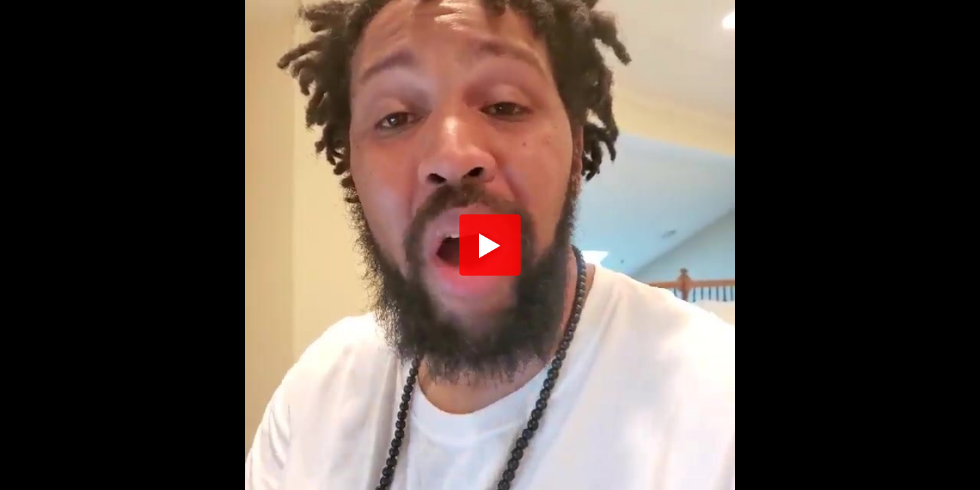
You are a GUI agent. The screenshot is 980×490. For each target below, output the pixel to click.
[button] (490, 245)
